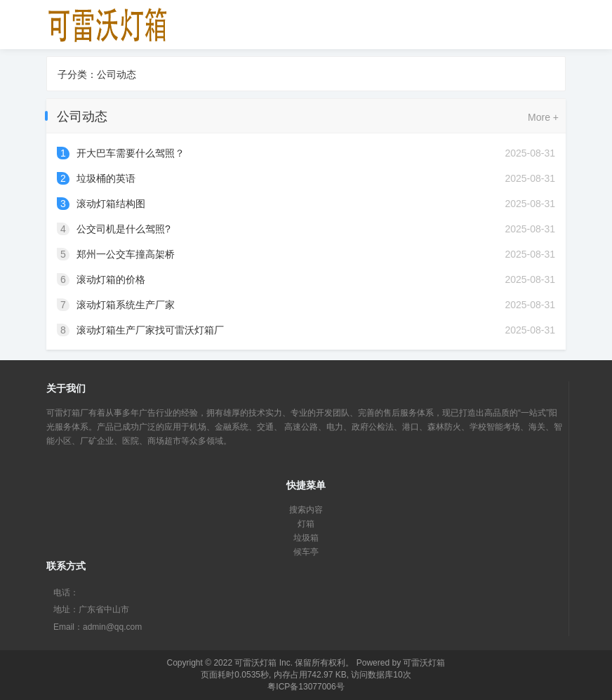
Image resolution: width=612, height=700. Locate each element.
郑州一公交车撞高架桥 (126, 254)
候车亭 (306, 552)
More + (543, 117)
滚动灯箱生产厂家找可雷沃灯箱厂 (150, 330)
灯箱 (306, 524)
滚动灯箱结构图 (111, 204)
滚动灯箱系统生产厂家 (126, 305)
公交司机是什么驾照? (124, 229)
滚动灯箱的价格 (111, 279)
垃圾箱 (306, 538)
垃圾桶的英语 (106, 178)
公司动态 (117, 74)
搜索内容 (306, 510)
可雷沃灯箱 (255, 663)
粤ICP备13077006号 (306, 687)
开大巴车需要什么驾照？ (131, 153)
